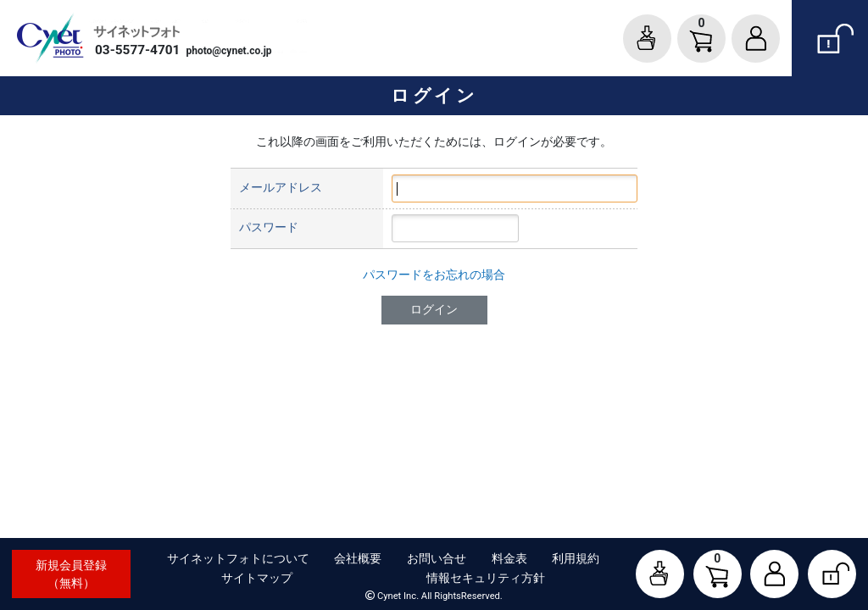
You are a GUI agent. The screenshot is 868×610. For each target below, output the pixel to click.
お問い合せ (437, 558)
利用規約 (576, 558)
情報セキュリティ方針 (486, 578)
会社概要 (358, 558)
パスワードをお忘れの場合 (434, 274)
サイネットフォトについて (238, 558)
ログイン (434, 309)
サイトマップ (257, 578)
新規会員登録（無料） (71, 574)
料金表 (509, 558)
